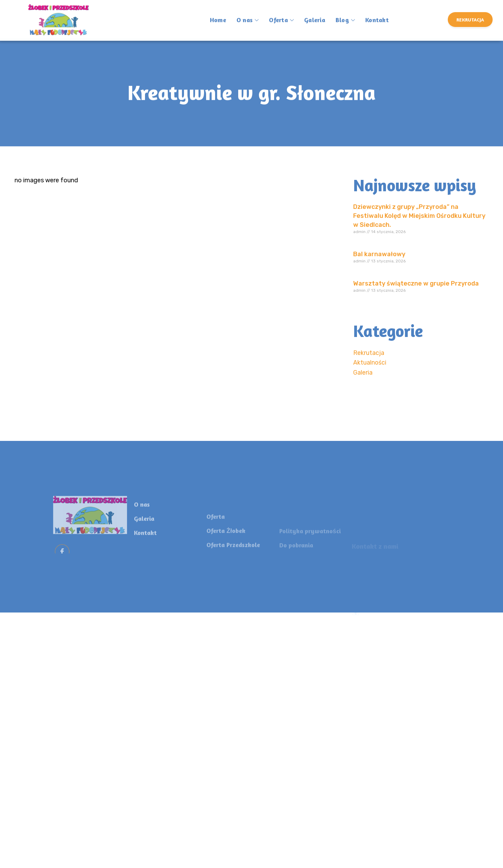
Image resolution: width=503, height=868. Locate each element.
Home (218, 15)
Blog (345, 16)
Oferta (281, 16)
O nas (248, 16)
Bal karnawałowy (379, 254)
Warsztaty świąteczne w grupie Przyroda (416, 283)
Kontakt (377, 15)
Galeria (315, 15)
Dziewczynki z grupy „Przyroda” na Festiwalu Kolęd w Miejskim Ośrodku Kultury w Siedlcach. (419, 216)
